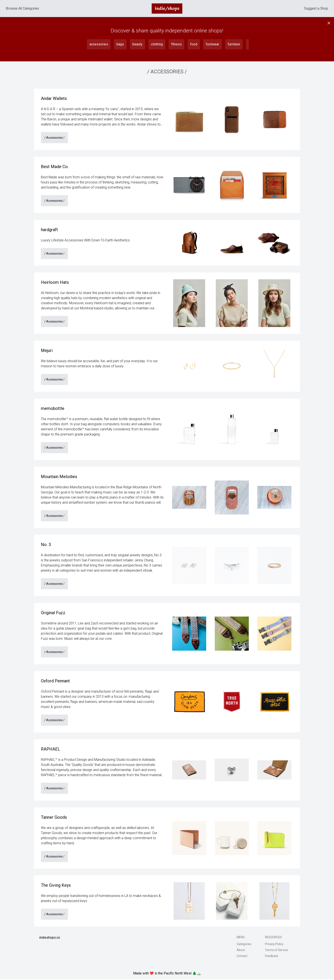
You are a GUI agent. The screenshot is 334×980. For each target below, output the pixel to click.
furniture (234, 44)
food (194, 44)
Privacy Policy (274, 945)
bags (120, 44)
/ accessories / (54, 138)
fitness (176, 44)
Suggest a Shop (316, 8)
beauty (137, 44)
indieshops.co (50, 938)
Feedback (271, 957)
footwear (212, 44)
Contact (242, 957)
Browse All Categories (22, 8)
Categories (244, 945)
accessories (99, 44)
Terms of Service (276, 951)
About (241, 951)
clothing (157, 44)
